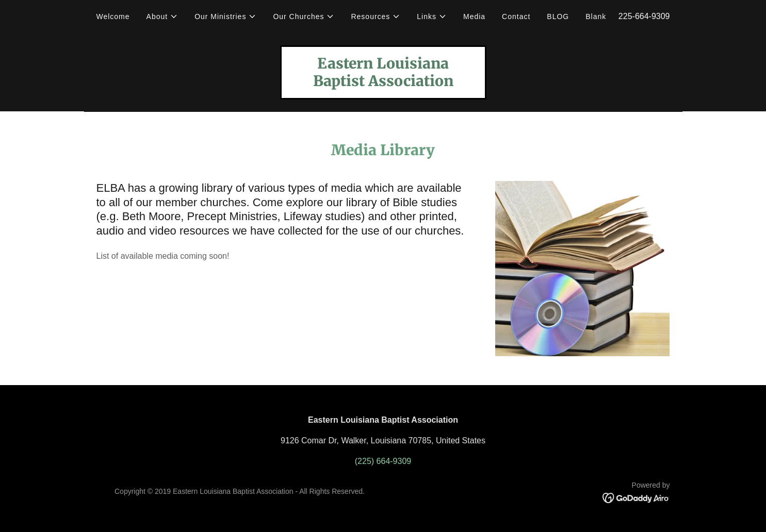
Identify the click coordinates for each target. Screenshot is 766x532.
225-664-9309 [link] (644, 16)
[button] (162, 16)
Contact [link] (516, 16)
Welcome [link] (113, 16)
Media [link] (474, 16)
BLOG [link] (558, 16)
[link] (383, 83)
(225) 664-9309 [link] (383, 461)
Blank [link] (596, 16)
